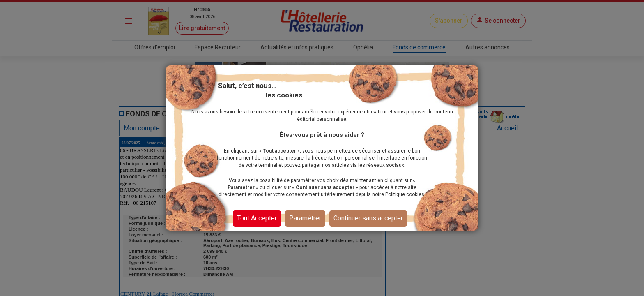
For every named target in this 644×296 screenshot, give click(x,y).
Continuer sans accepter (368, 218)
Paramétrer (305, 218)
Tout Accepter (257, 218)
